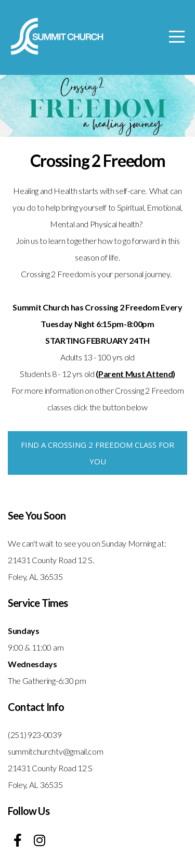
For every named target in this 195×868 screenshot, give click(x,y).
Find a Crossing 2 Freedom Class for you (97, 453)
